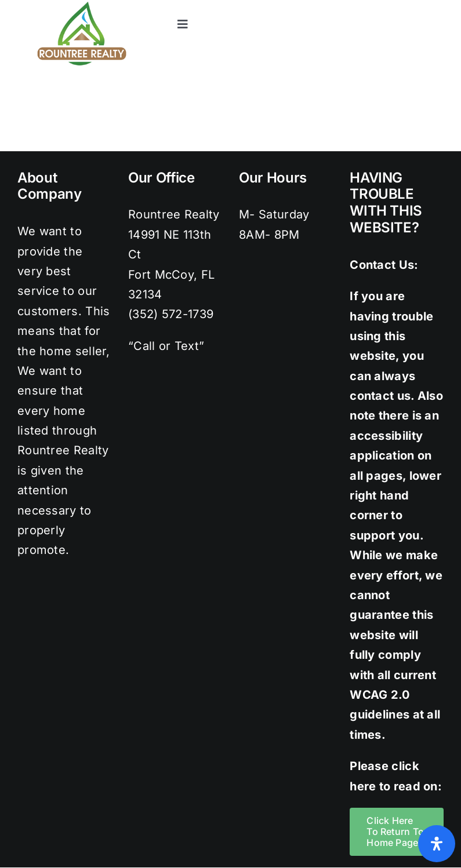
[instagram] (391, 6)
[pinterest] (414, 6)
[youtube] (438, 6)
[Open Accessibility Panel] (437, 844)
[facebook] (344, 6)
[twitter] (368, 6)
